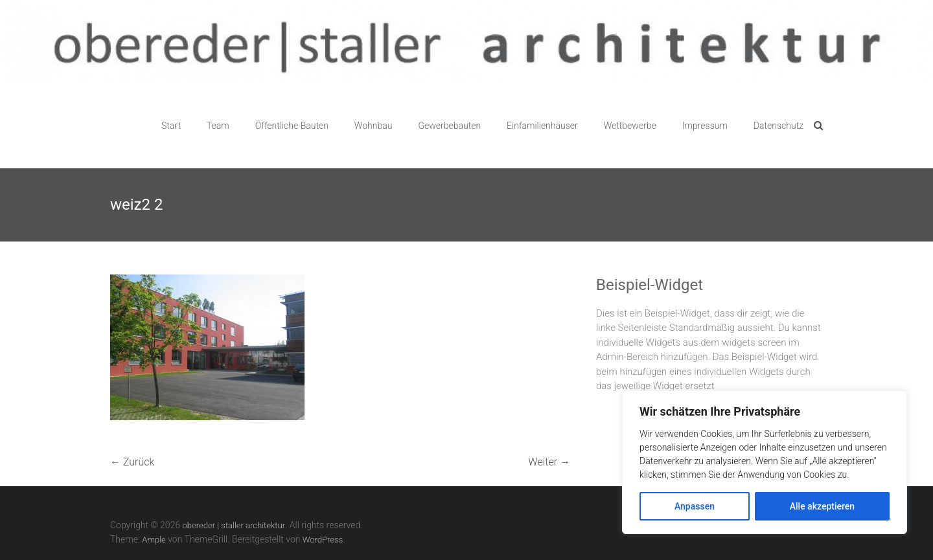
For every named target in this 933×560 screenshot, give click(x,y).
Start (171, 126)
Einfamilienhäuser (542, 126)
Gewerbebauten (449, 126)
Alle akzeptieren (822, 506)
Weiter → (549, 462)
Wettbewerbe (630, 126)
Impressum (705, 126)
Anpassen (695, 506)
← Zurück (132, 462)
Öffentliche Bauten (292, 126)
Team (218, 126)
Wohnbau (374, 126)
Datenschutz (778, 126)
